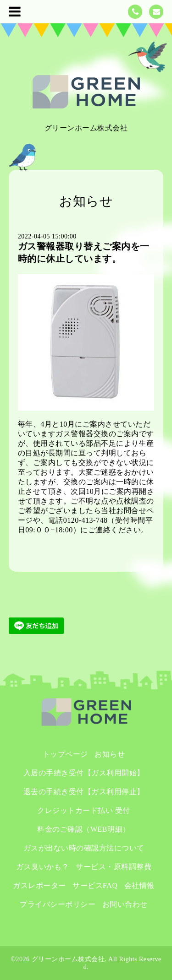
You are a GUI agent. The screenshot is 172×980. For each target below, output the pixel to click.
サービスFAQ (95, 885)
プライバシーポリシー (58, 904)
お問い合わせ (125, 904)
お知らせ (110, 754)
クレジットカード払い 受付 (84, 810)
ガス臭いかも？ (43, 867)
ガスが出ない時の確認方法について (84, 848)
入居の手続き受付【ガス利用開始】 (88, 773)
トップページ (65, 754)
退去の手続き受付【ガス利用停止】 (88, 792)
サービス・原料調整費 (114, 867)
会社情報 (139, 885)
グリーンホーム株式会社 (68, 959)
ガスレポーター (39, 885)
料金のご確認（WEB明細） (83, 829)
